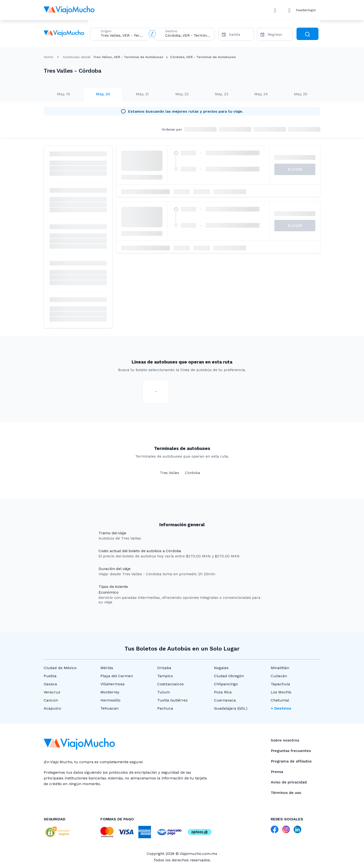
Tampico (165, 676)
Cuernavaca (225, 700)
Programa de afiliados (291, 761)
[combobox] (123, 35)
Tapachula (280, 684)
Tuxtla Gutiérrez (172, 700)
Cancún (51, 700)
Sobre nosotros (285, 740)
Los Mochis (281, 692)
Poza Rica (223, 692)
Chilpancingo (226, 684)
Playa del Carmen (117, 676)
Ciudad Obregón (229, 676)
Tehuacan (109, 708)
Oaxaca (50, 684)
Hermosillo (110, 700)
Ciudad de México (60, 668)
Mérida (107, 668)
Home (48, 57)
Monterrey (110, 692)
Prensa (277, 772)
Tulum (164, 692)
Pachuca (165, 708)
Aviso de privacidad (289, 782)
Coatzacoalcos (170, 684)
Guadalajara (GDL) (231, 708)
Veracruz (52, 692)
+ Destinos (281, 708)
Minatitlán (280, 668)
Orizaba (164, 668)
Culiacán (279, 676)
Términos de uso (286, 793)
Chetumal (280, 700)
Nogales (221, 668)
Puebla (50, 676)
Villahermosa (112, 684)
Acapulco (52, 708)
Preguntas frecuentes (291, 751)
